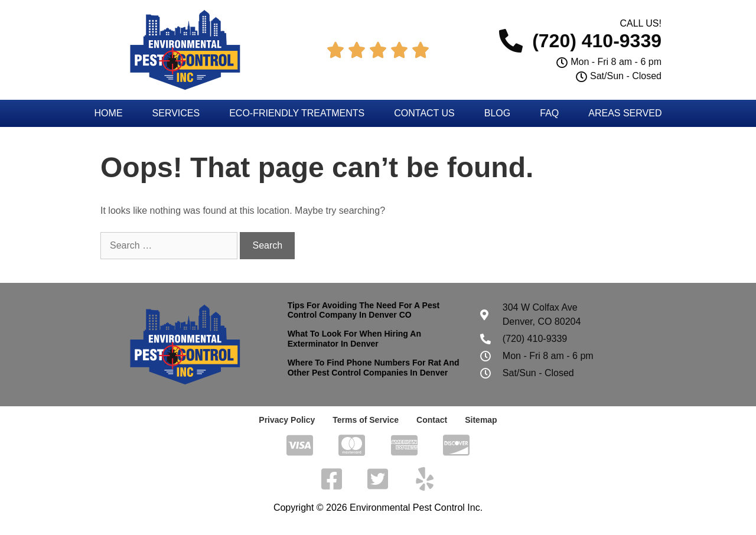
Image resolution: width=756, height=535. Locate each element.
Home (109, 113)
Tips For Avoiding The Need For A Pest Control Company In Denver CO (364, 310)
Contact (432, 420)
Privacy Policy (287, 420)
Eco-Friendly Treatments (297, 113)
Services (176, 113)
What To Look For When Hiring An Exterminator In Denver (354, 339)
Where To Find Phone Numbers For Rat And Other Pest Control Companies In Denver (374, 368)
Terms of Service (366, 420)
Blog (497, 113)
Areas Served (625, 113)
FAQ (549, 113)
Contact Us (424, 113)
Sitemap (481, 420)
